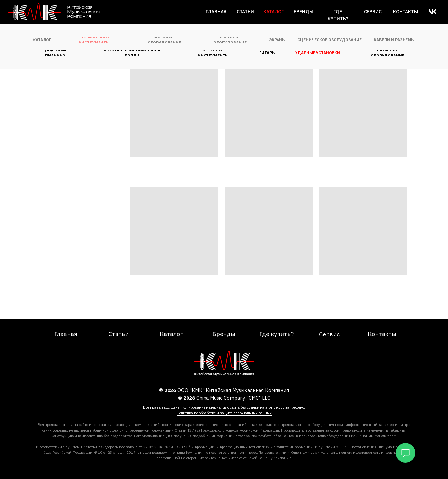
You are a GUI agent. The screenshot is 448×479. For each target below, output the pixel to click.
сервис (373, 12)
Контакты (405, 12)
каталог (274, 12)
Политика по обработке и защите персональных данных (224, 413)
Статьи (245, 12)
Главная (216, 12)
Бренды (303, 12)
